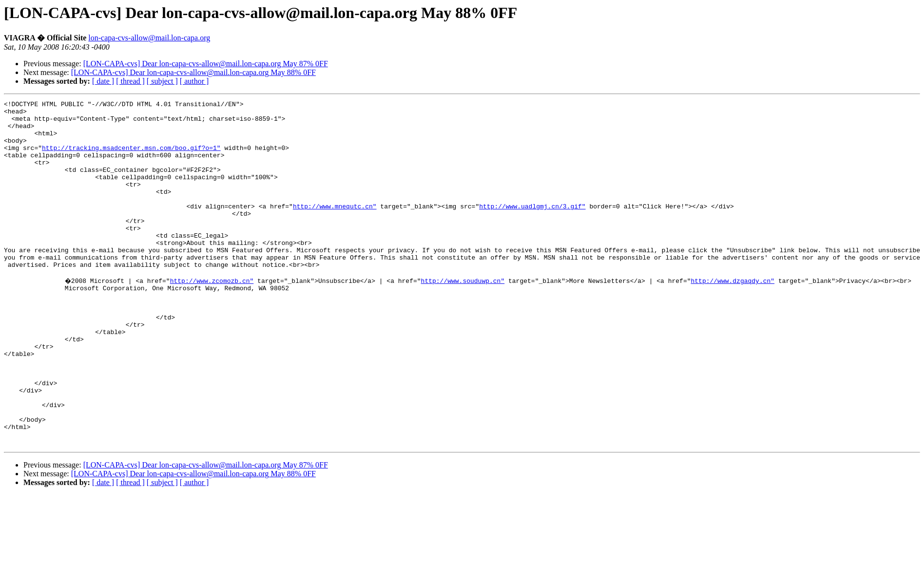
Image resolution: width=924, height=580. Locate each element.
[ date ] (103, 81)
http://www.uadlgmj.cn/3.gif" (532, 228)
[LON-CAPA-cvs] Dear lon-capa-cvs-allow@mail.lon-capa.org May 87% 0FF (206, 64)
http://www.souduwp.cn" (464, 316)
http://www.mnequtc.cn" (335, 228)
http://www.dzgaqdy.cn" (734, 316)
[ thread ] (130, 81)
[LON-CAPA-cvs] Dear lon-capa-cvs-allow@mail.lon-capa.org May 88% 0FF (193, 72)
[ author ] (194, 81)
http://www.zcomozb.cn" (213, 316)
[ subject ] (162, 81)
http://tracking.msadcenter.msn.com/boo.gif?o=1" (131, 158)
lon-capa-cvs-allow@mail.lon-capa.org (149, 38)
